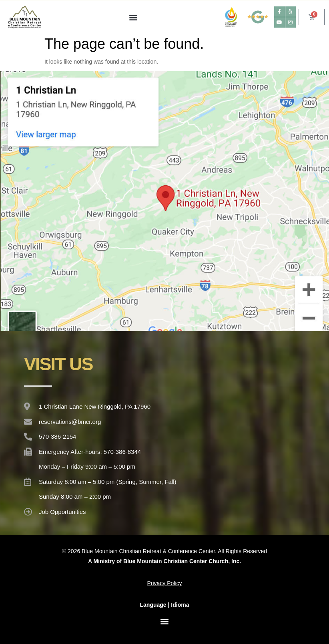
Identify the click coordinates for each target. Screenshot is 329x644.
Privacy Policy (164, 583)
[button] (133, 17)
